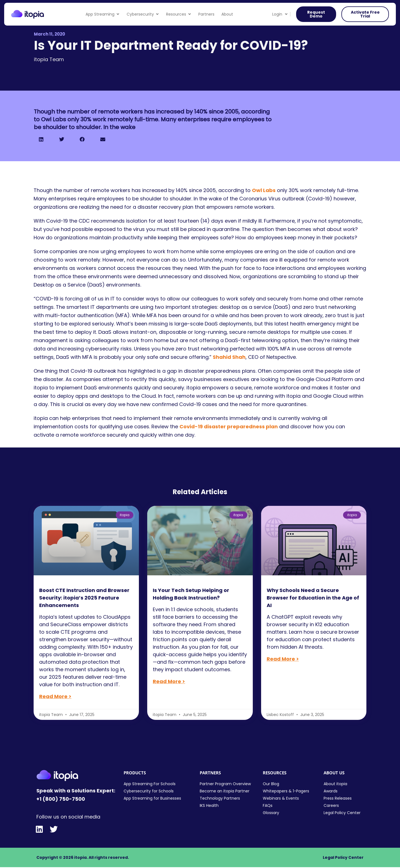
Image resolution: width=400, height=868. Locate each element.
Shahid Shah (229, 357)
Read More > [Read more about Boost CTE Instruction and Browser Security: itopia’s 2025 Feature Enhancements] (55, 696)
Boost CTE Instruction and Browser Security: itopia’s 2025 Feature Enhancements (84, 598)
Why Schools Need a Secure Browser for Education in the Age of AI (313, 598)
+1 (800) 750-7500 (61, 799)
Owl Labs (264, 190)
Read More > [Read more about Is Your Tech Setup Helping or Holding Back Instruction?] (169, 681)
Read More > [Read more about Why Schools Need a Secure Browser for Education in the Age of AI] (283, 659)
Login (280, 14)
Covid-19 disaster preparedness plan (229, 426)
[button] (41, 139)
